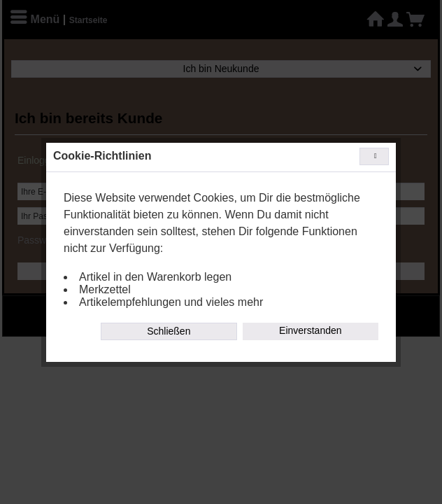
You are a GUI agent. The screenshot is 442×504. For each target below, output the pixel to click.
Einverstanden (311, 330)
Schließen (169, 331)
